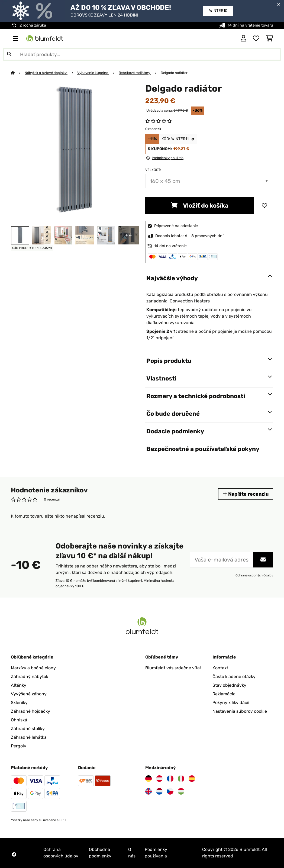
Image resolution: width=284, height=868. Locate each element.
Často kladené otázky (234, 677)
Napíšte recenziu (246, 494)
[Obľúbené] (256, 38)
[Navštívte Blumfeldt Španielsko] (192, 779)
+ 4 (128, 235)
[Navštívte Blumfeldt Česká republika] (170, 791)
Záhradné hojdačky (30, 711)
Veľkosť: (153, 170)
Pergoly (19, 746)
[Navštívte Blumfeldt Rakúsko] (159, 779)
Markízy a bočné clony (33, 668)
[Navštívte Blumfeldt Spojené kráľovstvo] (149, 791)
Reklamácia (224, 694)
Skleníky (19, 703)
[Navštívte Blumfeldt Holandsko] (159, 791)
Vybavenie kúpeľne (93, 73)
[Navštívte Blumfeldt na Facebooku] (14, 854)
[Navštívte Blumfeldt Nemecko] (149, 779)
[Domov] (18, 73)
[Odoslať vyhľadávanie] (9, 54)
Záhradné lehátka (29, 737)
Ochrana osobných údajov (254, 575)
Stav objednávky (229, 685)
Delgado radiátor (174, 73)
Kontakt (220, 668)
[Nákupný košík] (270, 38)
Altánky (19, 685)
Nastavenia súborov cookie (240, 711)
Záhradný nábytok (30, 677)
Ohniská (19, 720)
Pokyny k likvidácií (231, 703)
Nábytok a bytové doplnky (46, 73)
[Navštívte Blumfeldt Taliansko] (181, 779)
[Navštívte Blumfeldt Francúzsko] (170, 779)
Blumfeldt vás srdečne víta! (173, 668)
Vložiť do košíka (200, 206)
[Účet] (243, 38)
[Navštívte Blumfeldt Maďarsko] (181, 791)
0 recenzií (153, 129)
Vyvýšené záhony (29, 694)
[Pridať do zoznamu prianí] (264, 206)
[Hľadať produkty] (142, 54)
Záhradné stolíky (28, 729)
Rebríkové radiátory (135, 73)
